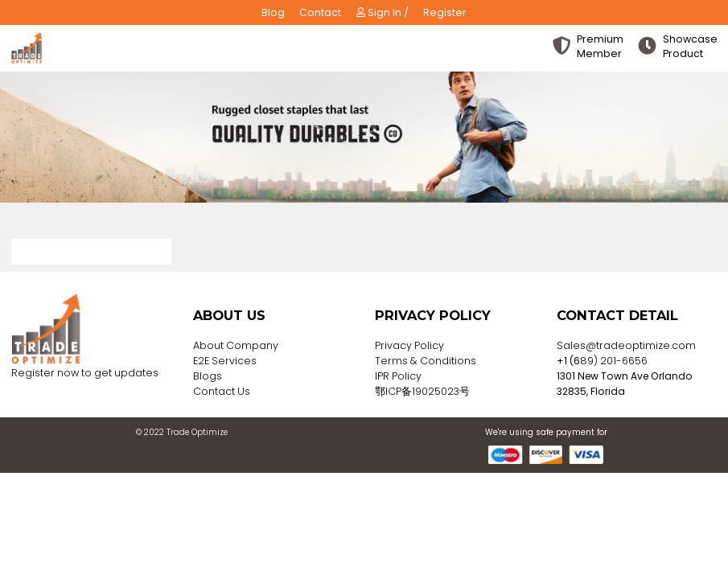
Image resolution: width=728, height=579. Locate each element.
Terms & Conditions (426, 361)
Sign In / (383, 12)
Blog (273, 12)
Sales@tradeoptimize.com (626, 345)
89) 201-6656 (614, 361)
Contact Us (222, 391)
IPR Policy (398, 376)
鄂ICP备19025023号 (422, 391)
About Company (236, 345)
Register (445, 12)
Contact (320, 12)
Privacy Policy (409, 345)
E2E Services (225, 361)
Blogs (208, 376)
